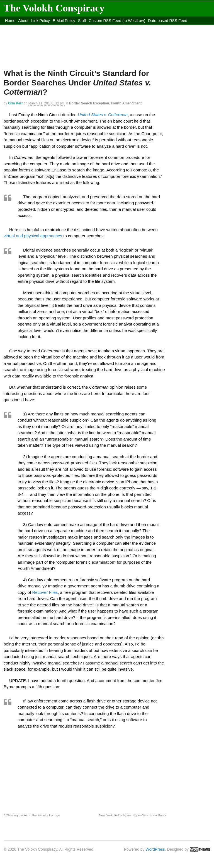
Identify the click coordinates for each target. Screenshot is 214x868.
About (23, 21)
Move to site (143, 28)
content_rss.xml (47, 28)
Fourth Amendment (126, 103)
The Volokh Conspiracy (54, 8)
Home (10, 21)
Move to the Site (93, 28)
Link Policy (41, 21)
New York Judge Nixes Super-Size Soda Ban (132, 815)
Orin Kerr (15, 103)
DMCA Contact (18, 28)
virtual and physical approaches (33, 236)
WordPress (155, 849)
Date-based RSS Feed (168, 21)
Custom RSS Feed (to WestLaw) (117, 21)
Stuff (82, 21)
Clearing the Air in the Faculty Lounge (32, 815)
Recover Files (45, 592)
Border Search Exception (89, 103)
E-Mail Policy (64, 21)
